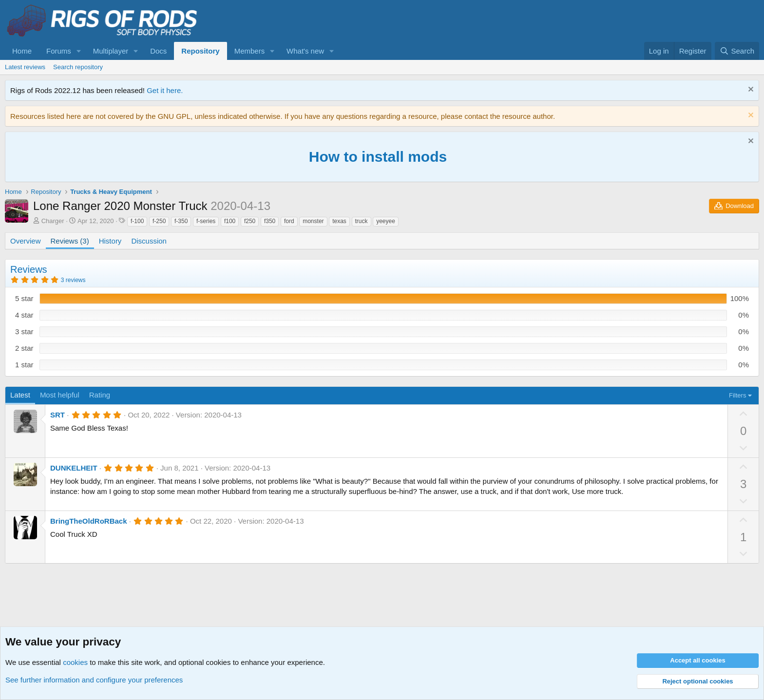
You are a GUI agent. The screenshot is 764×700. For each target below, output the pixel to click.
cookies (75, 662)
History (110, 241)
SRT (57, 415)
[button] (79, 51)
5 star (24, 298)
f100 (230, 221)
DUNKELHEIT (74, 468)
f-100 (137, 221)
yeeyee (386, 221)
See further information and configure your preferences (94, 680)
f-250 (159, 221)
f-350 (181, 221)
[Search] (737, 51)
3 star (24, 331)
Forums (59, 51)
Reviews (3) (70, 241)
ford (289, 221)
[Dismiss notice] (750, 90)
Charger (53, 221)
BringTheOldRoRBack (89, 521)
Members (250, 51)
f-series (206, 221)
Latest (20, 395)
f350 (270, 221)
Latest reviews (25, 67)
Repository (200, 51)
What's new (305, 51)
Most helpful (60, 395)
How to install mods (378, 157)
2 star (24, 348)
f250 (250, 221)
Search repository (78, 67)
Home (22, 51)
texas (339, 221)
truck (362, 221)
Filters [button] (737, 395)
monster (313, 221)
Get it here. (165, 90)
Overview (26, 241)
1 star (24, 365)
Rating (100, 395)
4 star (24, 315)
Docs (158, 51)
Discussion (149, 241)
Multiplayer (111, 51)
